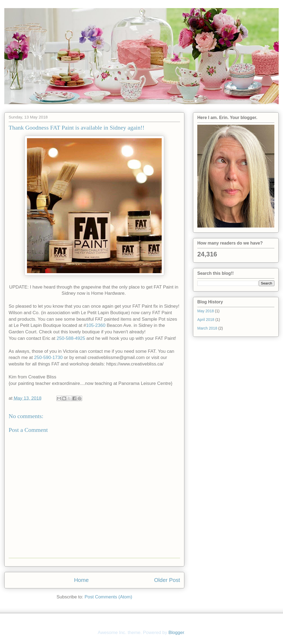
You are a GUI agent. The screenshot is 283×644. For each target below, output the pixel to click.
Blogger (176, 633)
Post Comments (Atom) (108, 597)
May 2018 (206, 311)
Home (81, 580)
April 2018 (206, 320)
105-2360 (96, 325)
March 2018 (207, 328)
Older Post (167, 580)
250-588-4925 (71, 338)
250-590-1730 (49, 357)
